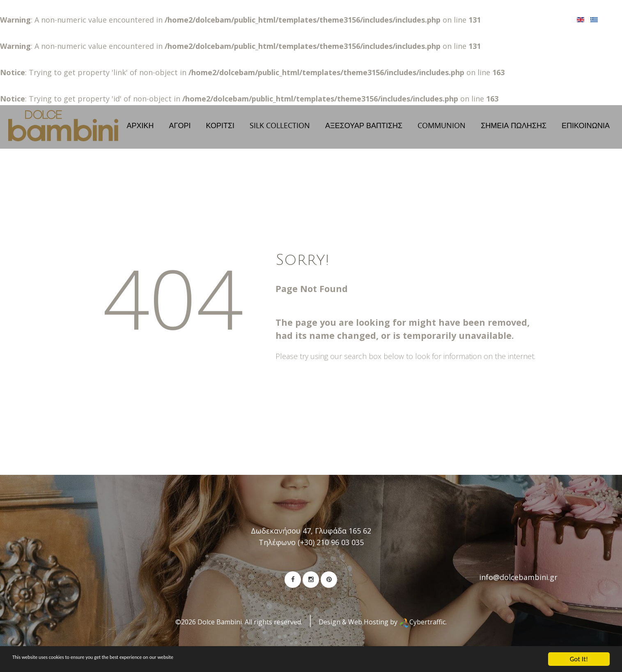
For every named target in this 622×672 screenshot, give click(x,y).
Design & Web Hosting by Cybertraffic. (383, 631)
